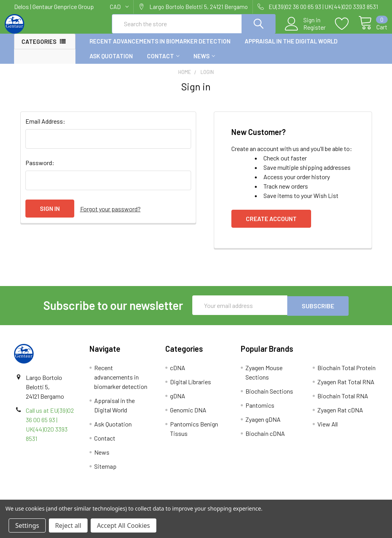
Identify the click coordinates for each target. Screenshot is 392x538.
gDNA (178, 402)
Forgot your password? (110, 215)
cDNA (178, 374)
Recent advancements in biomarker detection (160, 48)
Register (305, 32)
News (204, 63)
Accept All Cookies (124, 525)
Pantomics (260, 411)
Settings (27, 525)
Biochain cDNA (265, 440)
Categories (39, 49)
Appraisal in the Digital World (291, 48)
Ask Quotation (111, 63)
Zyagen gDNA (263, 426)
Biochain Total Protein (346, 374)
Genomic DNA (188, 416)
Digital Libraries (191, 388)
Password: (40, 170)
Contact (163, 63)
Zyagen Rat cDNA (340, 416)
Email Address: (45, 128)
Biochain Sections (269, 397)
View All (328, 430)
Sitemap (105, 472)
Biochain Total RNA (343, 402)
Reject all (68, 525)
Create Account (271, 226)
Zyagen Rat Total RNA (346, 388)
